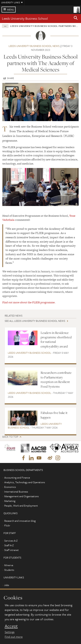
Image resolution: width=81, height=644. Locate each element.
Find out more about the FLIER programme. (29, 302)
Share (11, 78)
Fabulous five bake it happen (54, 415)
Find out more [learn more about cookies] (14, 637)
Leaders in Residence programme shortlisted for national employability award (56, 340)
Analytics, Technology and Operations (25, 482)
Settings (10, 632)
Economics (10, 487)
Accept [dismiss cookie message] (11, 626)
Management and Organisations (21, 496)
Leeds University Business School (25, 18)
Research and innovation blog (20, 521)
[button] (76, 18)
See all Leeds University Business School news (35, 321)
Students (9, 570)
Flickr (7, 525)
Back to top (10, 437)
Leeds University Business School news (34, 46)
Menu (11, 10)
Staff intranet (12, 550)
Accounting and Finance (17, 478)
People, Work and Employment (21, 506)
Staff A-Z (9, 545)
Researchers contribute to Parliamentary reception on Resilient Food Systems (56, 379)
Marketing (10, 501)
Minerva (9, 565)
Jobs (7, 585)
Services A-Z (11, 541)
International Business (16, 492)
